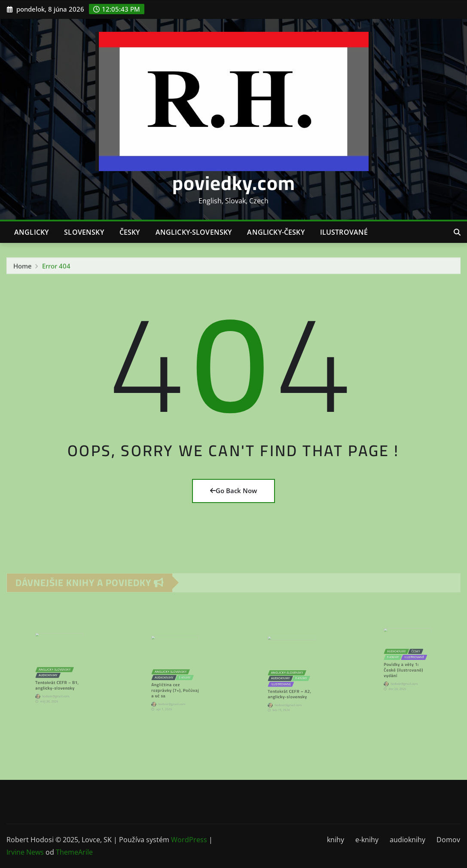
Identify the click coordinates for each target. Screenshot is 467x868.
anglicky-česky (276, 232)
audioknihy (407, 840)
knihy (336, 840)
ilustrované (344, 232)
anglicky (31, 232)
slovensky (84, 232)
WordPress (189, 840)
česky (130, 232)
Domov (448, 840)
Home (23, 268)
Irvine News (25, 852)
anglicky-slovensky (194, 232)
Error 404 (56, 268)
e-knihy (367, 840)
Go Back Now (233, 491)
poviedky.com (234, 183)
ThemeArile (74, 852)
